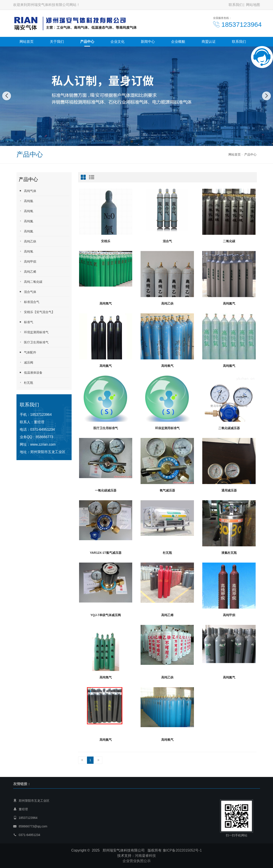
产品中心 (87, 42)
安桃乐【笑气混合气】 (37, 312)
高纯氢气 (106, 303)
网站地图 (253, 5)
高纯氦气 (229, 303)
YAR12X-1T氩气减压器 (106, 553)
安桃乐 (106, 241)
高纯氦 (26, 231)
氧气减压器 (167, 490)
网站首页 (27, 42)
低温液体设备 (31, 372)
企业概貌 (178, 42)
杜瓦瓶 (26, 383)
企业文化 (118, 42)
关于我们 (57, 42)
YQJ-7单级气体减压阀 (106, 615)
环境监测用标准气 (34, 332)
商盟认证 (209, 42)
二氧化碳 (229, 241)
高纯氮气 (106, 366)
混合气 (167, 241)
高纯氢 (26, 251)
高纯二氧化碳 (31, 282)
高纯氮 (26, 221)
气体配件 (27, 352)
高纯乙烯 (27, 272)
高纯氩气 (229, 366)
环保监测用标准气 (167, 428)
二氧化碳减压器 (229, 428)
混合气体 (27, 292)
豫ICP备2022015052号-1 (182, 850)
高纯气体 (27, 191)
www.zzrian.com (43, 444)
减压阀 (26, 362)
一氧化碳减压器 (106, 490)
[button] (132, 142)
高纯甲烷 (27, 261)
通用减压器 (229, 490)
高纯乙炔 (27, 241)
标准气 (26, 322)
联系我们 (236, 5)
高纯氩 (26, 201)
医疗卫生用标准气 (34, 342)
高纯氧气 (167, 366)
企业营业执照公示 (137, 861)
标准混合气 (29, 302)
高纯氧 (26, 211)
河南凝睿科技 (145, 856)
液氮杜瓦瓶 (229, 553)
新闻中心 (148, 42)
